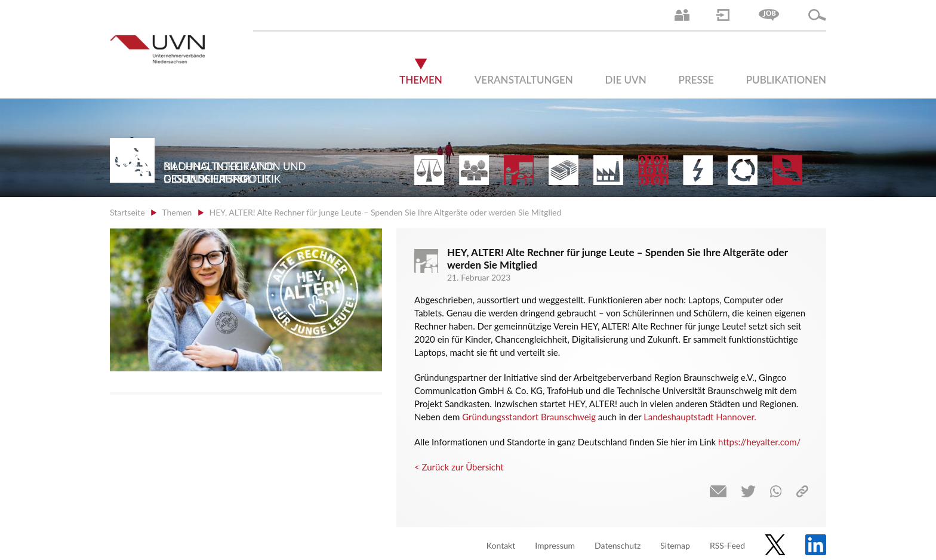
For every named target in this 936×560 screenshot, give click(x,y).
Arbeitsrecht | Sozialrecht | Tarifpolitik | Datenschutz (429, 170)
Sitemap (675, 545)
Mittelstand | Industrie (608, 170)
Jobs (769, 15)
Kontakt (501, 545)
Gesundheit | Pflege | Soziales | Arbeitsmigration (787, 170)
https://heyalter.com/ (759, 442)
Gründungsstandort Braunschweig (529, 417)
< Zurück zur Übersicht (459, 467)
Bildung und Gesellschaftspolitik (519, 170)
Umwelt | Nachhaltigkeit (743, 170)
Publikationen (786, 80)
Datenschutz (618, 545)
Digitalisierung (653, 170)
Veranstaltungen (524, 80)
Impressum (555, 545)
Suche (817, 15)
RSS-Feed (727, 545)
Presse (696, 80)
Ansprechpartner (682, 15)
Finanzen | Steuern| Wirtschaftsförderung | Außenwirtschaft (564, 170)
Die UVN (626, 80)
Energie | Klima (698, 170)
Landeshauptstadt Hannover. (700, 417)
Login (723, 15)
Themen (421, 80)
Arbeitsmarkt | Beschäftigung (474, 170)
